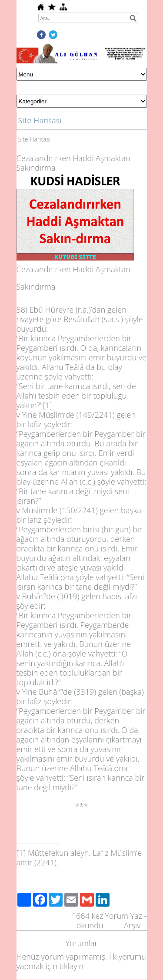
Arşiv (132, 925)
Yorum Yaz (123, 916)
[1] (47, 405)
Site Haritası (35, 139)
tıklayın (72, 966)
